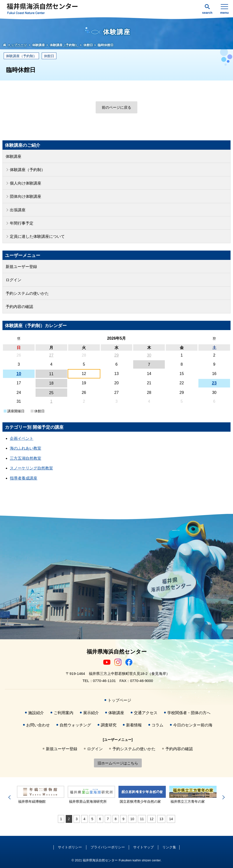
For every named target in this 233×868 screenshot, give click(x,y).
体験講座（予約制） (21, 56)
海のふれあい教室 (26, 448)
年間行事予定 (22, 223)
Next (223, 797)
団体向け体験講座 (26, 196)
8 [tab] (116, 819)
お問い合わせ (38, 725)
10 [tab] (132, 819)
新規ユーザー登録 (21, 267)
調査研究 (109, 725)
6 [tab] (100, 819)
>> (214, 338)
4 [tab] (84, 819)
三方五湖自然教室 (26, 458)
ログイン (13, 280)
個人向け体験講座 (26, 183)
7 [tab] (108, 819)
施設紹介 (36, 713)
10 (19, 374)
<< (19, 338)
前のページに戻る (116, 107)
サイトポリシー (70, 847)
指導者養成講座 (24, 478)
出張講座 (18, 210)
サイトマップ (143, 847)
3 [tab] (77, 819)
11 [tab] (142, 819)
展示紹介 (91, 713)
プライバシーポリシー (108, 847)
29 (116, 355)
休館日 (49, 56)
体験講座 (13, 156)
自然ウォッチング (75, 725)
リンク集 (169, 847)
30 (149, 355)
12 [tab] (152, 819)
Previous (10, 797)
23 (214, 383)
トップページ (119, 700)
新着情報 (134, 725)
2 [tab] (69, 819)
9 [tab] (123, 819)
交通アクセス (146, 713)
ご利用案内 (64, 713)
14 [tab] (171, 819)
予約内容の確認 (19, 307)
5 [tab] (92, 819)
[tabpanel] (41, 795)
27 (51, 355)
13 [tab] (161, 819)
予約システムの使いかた (27, 293)
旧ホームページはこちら (118, 763)
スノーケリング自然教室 (31, 468)
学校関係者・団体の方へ (189, 713)
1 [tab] (61, 819)
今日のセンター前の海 (193, 725)
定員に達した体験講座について (37, 236)
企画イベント (22, 438)
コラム (157, 725)
